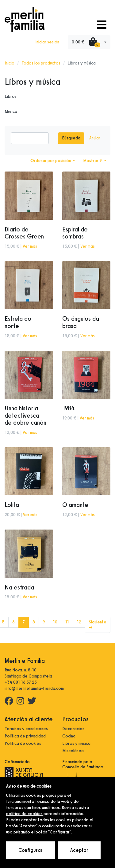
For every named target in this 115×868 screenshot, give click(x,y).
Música (11, 111)
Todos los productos (41, 63)
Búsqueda (71, 138)
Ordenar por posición (51, 161)
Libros (11, 96)
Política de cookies (23, 743)
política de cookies (24, 814)
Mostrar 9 (93, 161)
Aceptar (79, 850)
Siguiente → (98, 625)
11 (67, 622)
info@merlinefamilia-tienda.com (34, 688)
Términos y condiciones (26, 729)
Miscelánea (73, 751)
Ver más (30, 246)
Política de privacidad (25, 736)
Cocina (69, 736)
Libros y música (76, 743)
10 (55, 622)
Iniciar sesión (47, 42)
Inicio (10, 63)
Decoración (73, 729)
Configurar (31, 850)
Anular (95, 138)
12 (79, 622)
